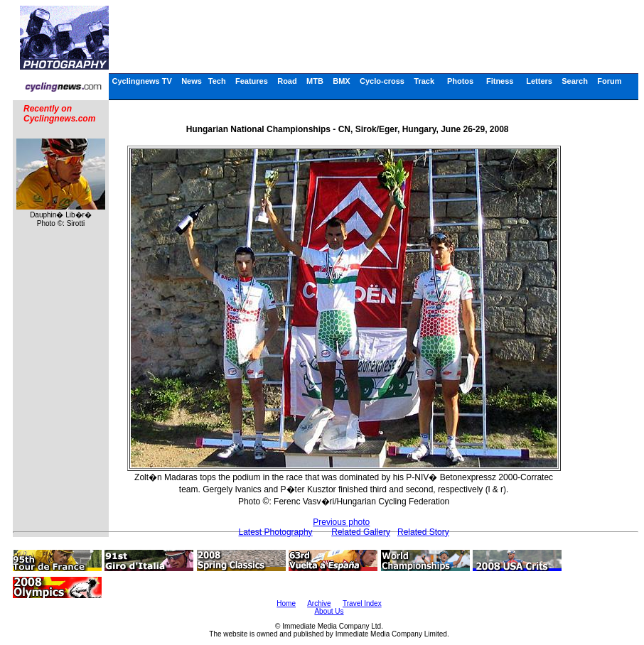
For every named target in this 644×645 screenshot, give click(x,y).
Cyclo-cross (382, 81)
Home (286, 603)
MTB (315, 81)
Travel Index (362, 603)
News (192, 81)
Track (424, 81)
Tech (217, 81)
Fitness (500, 81)
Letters (539, 81)
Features (252, 81)
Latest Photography (276, 532)
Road (287, 81)
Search (575, 81)
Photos (460, 81)
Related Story (423, 532)
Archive (319, 603)
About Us (329, 611)
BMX (341, 81)
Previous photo (341, 522)
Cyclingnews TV (141, 81)
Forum (609, 81)
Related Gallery (361, 532)
